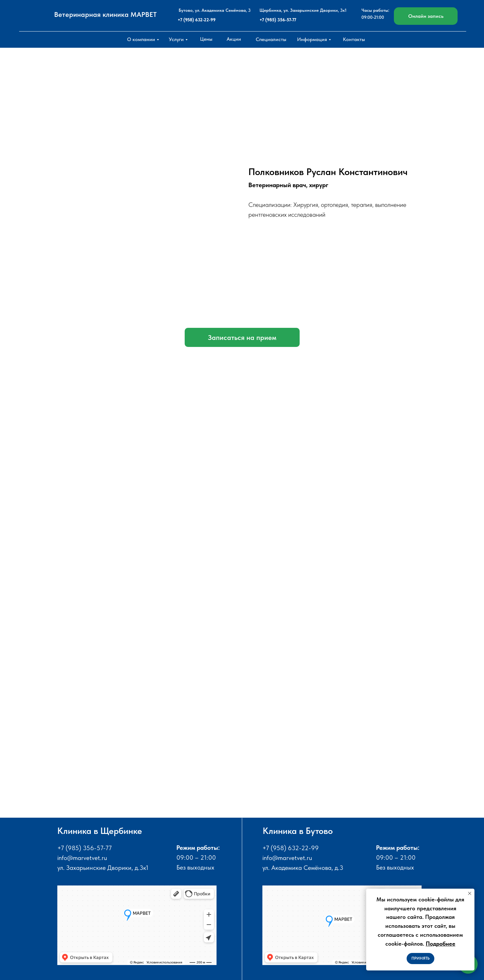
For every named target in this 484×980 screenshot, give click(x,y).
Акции (234, 39)
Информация (312, 39)
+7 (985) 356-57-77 (278, 20)
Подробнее (441, 944)
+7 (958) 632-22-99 (197, 20)
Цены (206, 39)
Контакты (354, 39)
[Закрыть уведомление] (470, 893)
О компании (141, 39)
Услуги (176, 39)
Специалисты (271, 39)
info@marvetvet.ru (82, 858)
